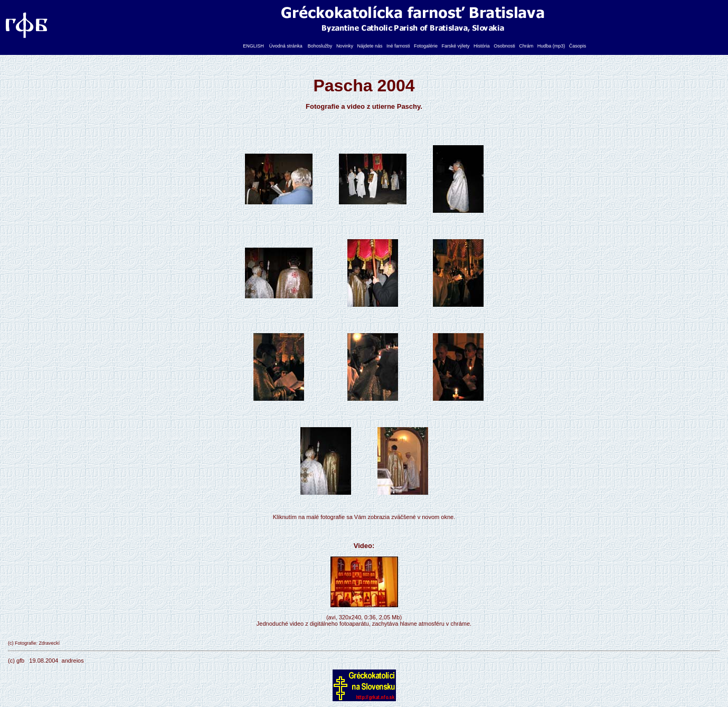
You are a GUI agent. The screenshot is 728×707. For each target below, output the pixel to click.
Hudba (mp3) (551, 46)
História (482, 46)
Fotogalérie (426, 46)
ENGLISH (253, 46)
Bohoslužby (320, 46)
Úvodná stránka (286, 46)
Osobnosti (504, 46)
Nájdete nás (370, 46)
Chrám (526, 46)
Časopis (578, 46)
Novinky (345, 46)
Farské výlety (456, 46)
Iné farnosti (398, 46)
